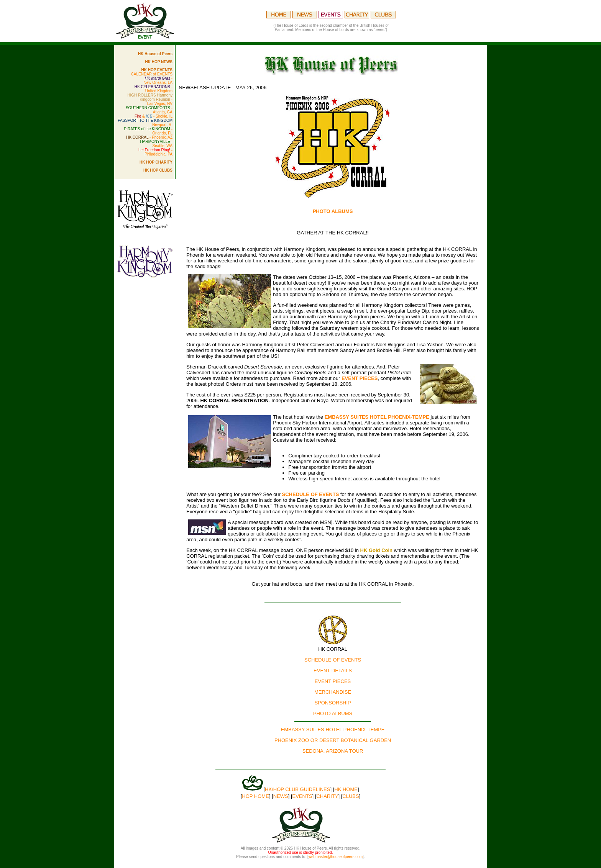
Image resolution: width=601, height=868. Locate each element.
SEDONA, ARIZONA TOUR (333, 751)
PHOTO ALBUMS (333, 713)
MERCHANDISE (333, 692)
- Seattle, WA (156, 144)
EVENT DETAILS (333, 671)
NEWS (281, 796)
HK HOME (346, 789)
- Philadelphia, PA (155, 152)
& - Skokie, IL (154, 116)
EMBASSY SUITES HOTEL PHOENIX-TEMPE (377, 417)
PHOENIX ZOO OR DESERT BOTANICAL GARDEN (333, 740)
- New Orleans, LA (158, 80)
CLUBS (351, 796)
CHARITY (327, 796)
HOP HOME (255, 796)
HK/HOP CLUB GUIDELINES (297, 789)
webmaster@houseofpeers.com (336, 857)
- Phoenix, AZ (149, 137)
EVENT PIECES (360, 378)
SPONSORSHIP (333, 703)
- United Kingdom (154, 89)
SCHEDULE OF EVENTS (311, 494)
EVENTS (302, 796)
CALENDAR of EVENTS (152, 74)
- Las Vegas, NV (150, 99)
